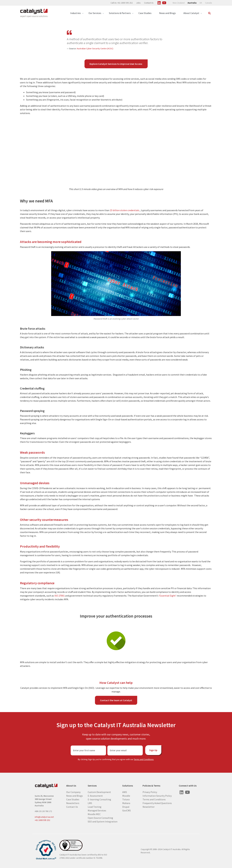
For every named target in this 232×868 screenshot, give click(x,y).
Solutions (128, 786)
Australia (192, 3)
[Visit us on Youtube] (164, 2)
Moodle (126, 796)
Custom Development (99, 792)
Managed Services (97, 810)
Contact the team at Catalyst (116, 700)
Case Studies (145, 13)
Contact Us (149, 3)
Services (92, 786)
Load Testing (95, 807)
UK (201, 3)
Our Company (73, 792)
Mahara (126, 803)
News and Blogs (167, 13)
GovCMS (127, 810)
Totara (126, 799)
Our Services (95, 13)
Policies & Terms (151, 786)
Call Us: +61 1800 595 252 (122, 3)
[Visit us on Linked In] (159, 2)
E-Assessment (95, 796)
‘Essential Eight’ (168, 596)
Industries (76, 13)
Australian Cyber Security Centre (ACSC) (95, 48)
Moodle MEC (94, 814)
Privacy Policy (150, 792)
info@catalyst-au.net (44, 817)
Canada (208, 3)
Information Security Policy (157, 796)
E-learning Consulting (99, 799)
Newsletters (73, 803)
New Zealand (179, 3)
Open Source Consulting (100, 818)
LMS (90, 803)
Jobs (138, 3)
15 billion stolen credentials (125, 210)
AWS (125, 792)
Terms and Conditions (144, 759)
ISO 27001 (60, 596)
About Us (71, 786)
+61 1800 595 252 (42, 820)
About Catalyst (191, 13)
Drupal (126, 807)
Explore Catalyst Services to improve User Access (116, 64)
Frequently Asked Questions (157, 803)
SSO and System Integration (103, 821)
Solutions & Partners (120, 13)
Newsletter (149, 807)
